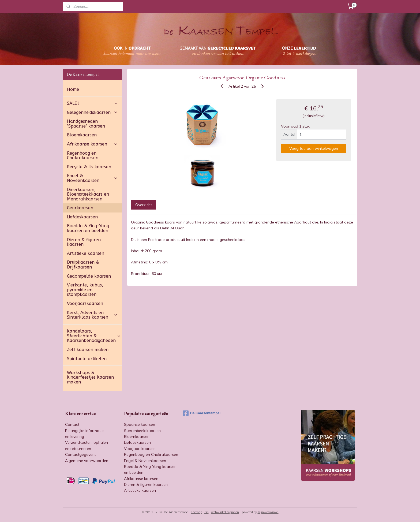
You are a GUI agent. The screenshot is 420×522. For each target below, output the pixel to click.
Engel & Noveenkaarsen (92, 178)
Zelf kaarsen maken (88, 350)
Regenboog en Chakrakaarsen (83, 156)
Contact (72, 424)
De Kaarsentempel (202, 413)
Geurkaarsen (80, 208)
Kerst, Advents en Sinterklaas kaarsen (92, 315)
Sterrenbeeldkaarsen (142, 431)
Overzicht (143, 205)
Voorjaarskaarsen (85, 303)
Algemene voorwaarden (87, 461)
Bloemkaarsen (82, 135)
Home (73, 89)
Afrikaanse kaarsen (92, 144)
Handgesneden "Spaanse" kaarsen (86, 124)
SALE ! (92, 103)
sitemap (196, 512)
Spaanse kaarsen (140, 424)
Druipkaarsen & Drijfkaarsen (83, 265)
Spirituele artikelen (87, 359)
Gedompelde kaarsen (89, 276)
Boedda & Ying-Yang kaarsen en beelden (88, 228)
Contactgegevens (81, 454)
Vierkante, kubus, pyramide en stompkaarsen (85, 290)
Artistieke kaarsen (86, 253)
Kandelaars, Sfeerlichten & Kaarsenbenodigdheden (94, 336)
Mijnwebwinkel (268, 512)
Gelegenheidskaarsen (92, 112)
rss (207, 512)
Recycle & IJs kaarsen (89, 167)
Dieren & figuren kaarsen (84, 242)
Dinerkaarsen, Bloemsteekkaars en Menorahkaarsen (88, 194)
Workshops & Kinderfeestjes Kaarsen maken (90, 377)
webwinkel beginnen (225, 512)
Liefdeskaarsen (82, 217)
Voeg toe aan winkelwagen (314, 148)
